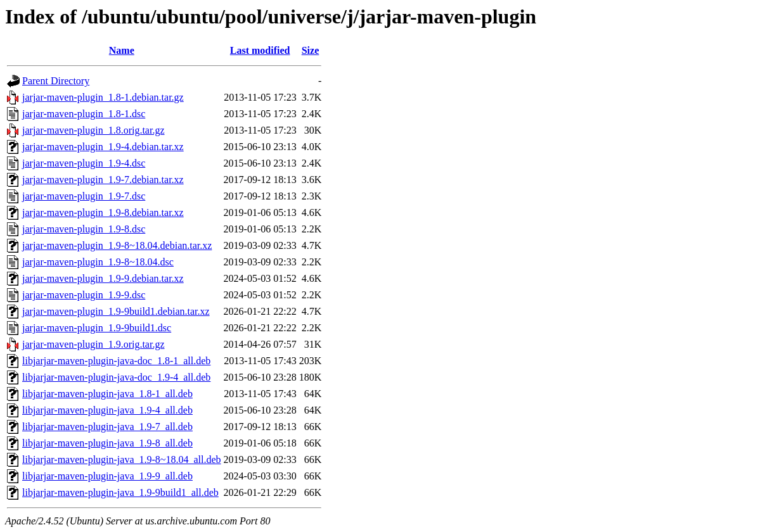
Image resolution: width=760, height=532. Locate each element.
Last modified (260, 50)
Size (311, 50)
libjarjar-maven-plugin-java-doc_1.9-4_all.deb (116, 377)
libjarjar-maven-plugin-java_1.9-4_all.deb (107, 410)
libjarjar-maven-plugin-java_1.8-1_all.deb (107, 394)
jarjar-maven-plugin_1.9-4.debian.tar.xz (103, 147)
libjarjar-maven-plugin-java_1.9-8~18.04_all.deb (122, 459)
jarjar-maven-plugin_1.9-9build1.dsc (97, 328)
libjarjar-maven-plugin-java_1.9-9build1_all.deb (120, 492)
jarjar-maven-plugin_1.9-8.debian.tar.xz (103, 212)
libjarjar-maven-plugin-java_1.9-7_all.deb (107, 427)
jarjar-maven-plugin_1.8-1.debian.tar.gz (103, 97)
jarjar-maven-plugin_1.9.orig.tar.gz (93, 344)
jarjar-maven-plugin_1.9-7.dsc (84, 196)
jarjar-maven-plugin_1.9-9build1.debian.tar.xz (116, 311)
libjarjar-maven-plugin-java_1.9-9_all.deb (107, 476)
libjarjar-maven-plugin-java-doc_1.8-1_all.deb (116, 361)
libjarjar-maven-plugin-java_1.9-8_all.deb (107, 443)
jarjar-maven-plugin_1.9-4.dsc (84, 163)
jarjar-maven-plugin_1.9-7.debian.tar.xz (103, 180)
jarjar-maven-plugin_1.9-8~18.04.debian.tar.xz (117, 245)
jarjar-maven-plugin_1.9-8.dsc (84, 229)
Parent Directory (56, 81)
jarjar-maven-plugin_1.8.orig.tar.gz (93, 130)
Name (122, 50)
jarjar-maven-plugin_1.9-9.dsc (84, 295)
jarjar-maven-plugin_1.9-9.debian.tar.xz (103, 278)
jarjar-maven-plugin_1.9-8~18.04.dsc (98, 262)
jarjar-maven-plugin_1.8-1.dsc (84, 114)
